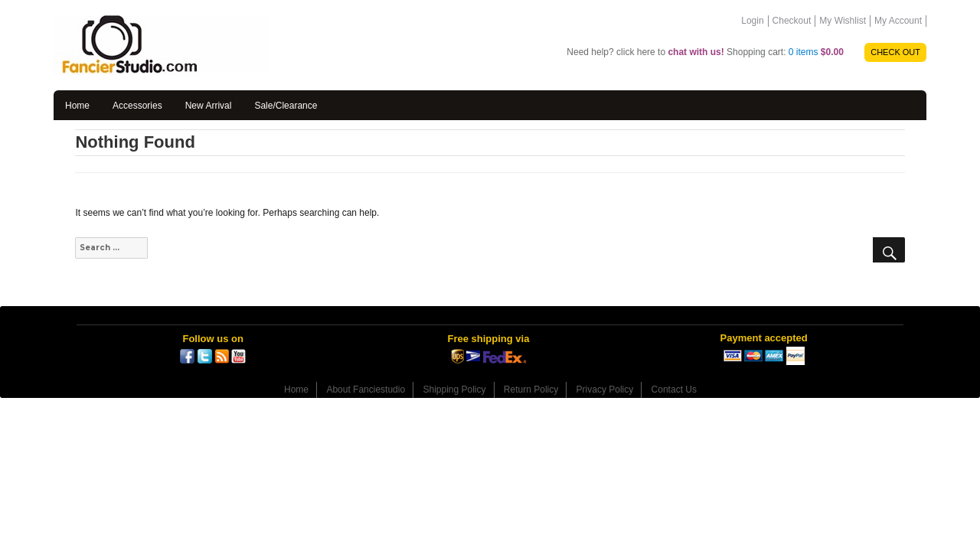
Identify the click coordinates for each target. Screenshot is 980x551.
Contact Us (674, 390)
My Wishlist (843, 21)
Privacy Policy (605, 390)
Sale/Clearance (286, 106)
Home (77, 106)
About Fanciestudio (366, 390)
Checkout (792, 21)
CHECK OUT (895, 52)
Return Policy (531, 390)
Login (752, 21)
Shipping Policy (454, 390)
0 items (816, 52)
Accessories (137, 106)
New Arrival (209, 106)
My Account (898, 21)
